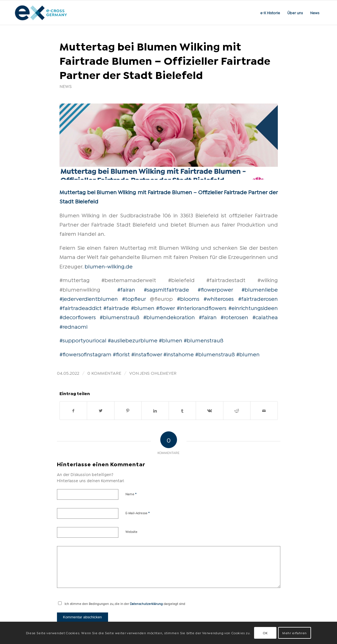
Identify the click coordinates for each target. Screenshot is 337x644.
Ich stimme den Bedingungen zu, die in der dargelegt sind (125, 604)
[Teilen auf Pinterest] (128, 411)
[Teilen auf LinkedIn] (155, 411)
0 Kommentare (104, 373)
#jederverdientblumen (89, 298)
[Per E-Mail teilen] (264, 411)
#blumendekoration (169, 317)
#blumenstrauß (119, 317)
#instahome (179, 354)
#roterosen (234, 317)
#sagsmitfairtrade (166, 289)
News (66, 86)
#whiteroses (219, 298)
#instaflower (147, 354)
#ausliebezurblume (133, 340)
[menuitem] (270, 13)
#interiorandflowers (202, 307)
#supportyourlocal (83, 340)
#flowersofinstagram (85, 354)
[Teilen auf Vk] (210, 411)
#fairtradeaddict (81, 307)
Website (131, 532)
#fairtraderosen (258, 298)
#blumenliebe (260, 289)
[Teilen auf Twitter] (101, 411)
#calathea (265, 317)
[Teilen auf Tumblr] (182, 411)
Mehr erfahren (295, 633)
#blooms (188, 298)
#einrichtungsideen (253, 307)
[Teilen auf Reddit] (237, 411)
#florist (121, 354)
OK (265, 633)
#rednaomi (73, 326)
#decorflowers (78, 317)
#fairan (126, 289)
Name (131, 494)
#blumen (143, 307)
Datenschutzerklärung (146, 604)
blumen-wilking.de (109, 266)
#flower (165, 307)
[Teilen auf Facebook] (73, 411)
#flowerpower (215, 289)
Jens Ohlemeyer (158, 373)
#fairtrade (116, 307)
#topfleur (134, 298)
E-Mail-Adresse (138, 513)
